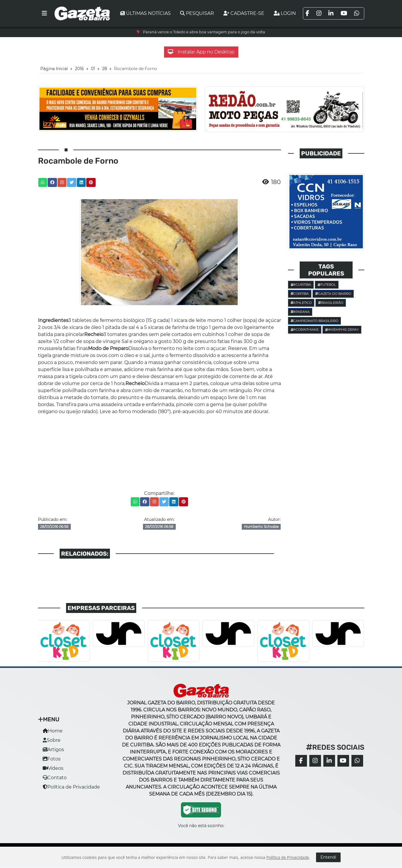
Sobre (52, 740)
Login (285, 13)
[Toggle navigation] (44, 13)
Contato (55, 778)
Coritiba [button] (300, 294)
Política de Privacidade (71, 787)
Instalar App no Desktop (201, 52)
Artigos (53, 750)
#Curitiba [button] (301, 285)
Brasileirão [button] (331, 303)
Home (53, 731)
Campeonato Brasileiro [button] (315, 321)
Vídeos (53, 768)
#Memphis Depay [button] (342, 330)
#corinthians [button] (305, 330)
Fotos (52, 759)
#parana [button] (300, 312)
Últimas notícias (145, 13)
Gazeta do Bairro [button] (333, 294)
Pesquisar (197, 13)
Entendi (328, 857)
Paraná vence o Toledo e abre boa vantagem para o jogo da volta (204, 32)
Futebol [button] (327, 285)
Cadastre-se (244, 13)
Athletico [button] (301, 303)
